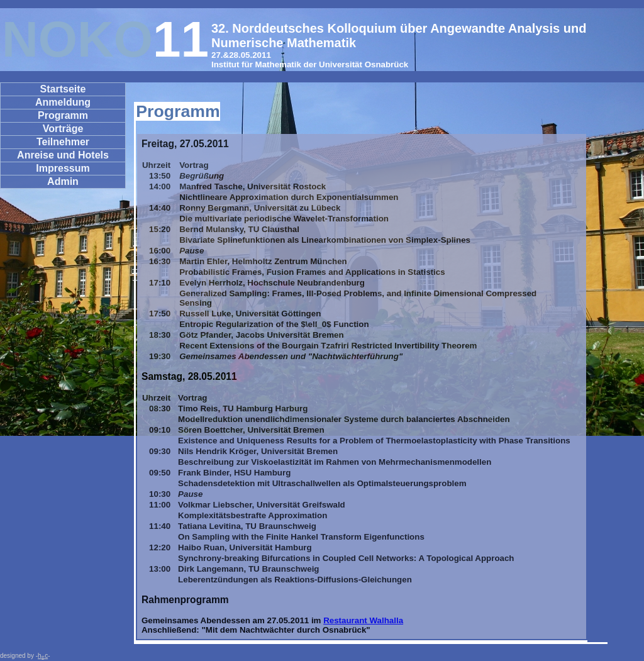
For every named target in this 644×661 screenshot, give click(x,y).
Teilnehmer (63, 142)
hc (43, 656)
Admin (63, 181)
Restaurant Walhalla (363, 620)
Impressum (63, 168)
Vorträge (63, 129)
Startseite (63, 89)
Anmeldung (63, 102)
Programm (63, 115)
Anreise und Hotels (63, 155)
